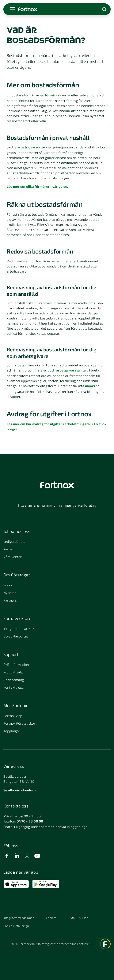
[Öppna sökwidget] (105, 9)
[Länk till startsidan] (27, 9)
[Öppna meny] (12, 9)
